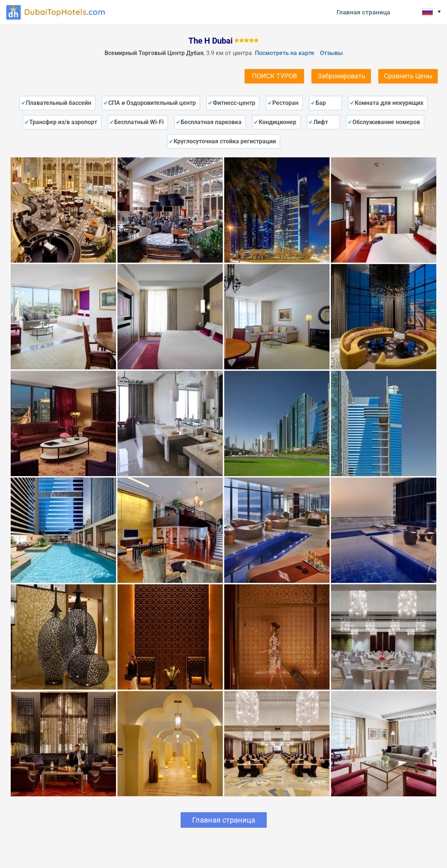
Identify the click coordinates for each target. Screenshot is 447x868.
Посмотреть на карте (285, 53)
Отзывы (331, 53)
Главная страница (363, 12)
